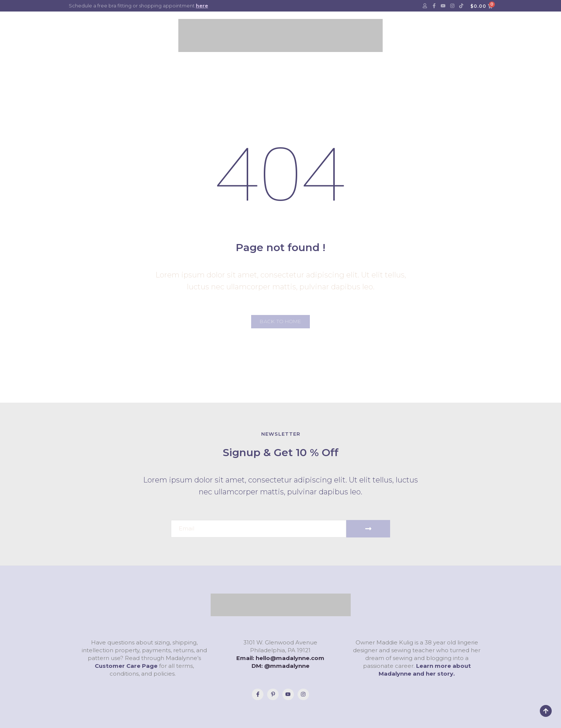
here (202, 6)
